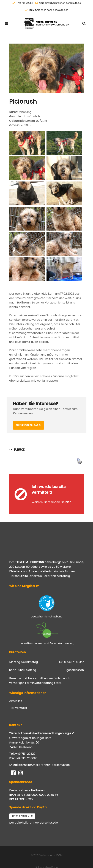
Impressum (46, 861)
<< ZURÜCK (17, 450)
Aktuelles (16, 691)
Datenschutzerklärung (47, 857)
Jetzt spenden (22, 806)
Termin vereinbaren (28, 425)
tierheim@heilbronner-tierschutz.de (60, 3)
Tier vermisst (18, 698)
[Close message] (81, 477)
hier (68, 497)
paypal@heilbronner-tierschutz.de (34, 812)
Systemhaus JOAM (51, 845)
